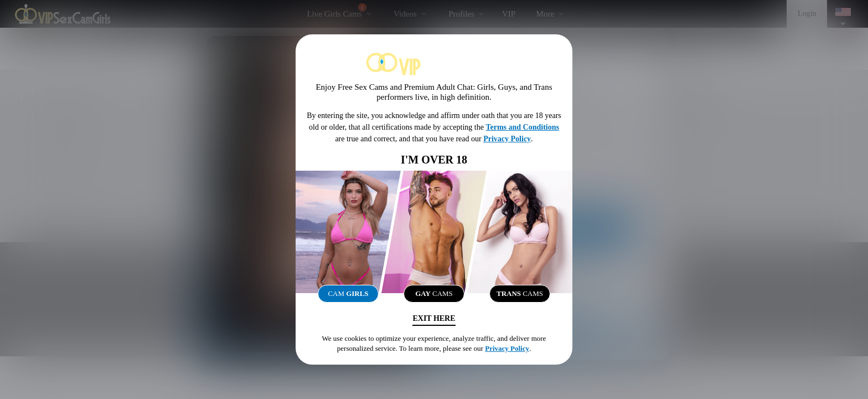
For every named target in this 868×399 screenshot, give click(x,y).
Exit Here (434, 318)
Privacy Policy (507, 139)
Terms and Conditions (522, 127)
